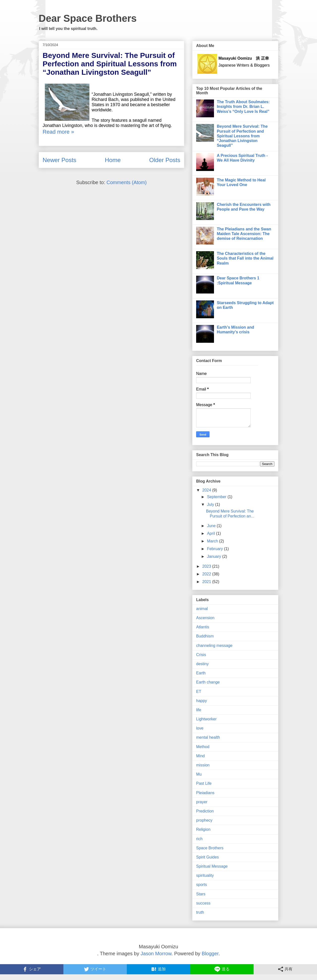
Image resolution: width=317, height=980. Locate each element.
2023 (207, 566)
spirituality (205, 875)
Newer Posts (59, 160)
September (217, 497)
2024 (207, 490)
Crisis (201, 655)
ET (199, 692)
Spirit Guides (208, 857)
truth (200, 912)
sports (202, 885)
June (212, 526)
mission (203, 765)
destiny (202, 664)
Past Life (204, 783)
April (211, 533)
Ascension (205, 618)
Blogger (210, 954)
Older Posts (165, 160)
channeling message (214, 646)
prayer (202, 802)
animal (202, 609)
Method (203, 747)
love (200, 728)
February (215, 549)
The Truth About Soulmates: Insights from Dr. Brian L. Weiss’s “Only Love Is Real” (243, 107)
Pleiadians (205, 793)
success (203, 903)
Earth (201, 673)
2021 (207, 582)
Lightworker (206, 719)
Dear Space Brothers (88, 18)
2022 (207, 574)
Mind (200, 756)
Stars (201, 894)
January (215, 556)
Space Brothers (210, 848)
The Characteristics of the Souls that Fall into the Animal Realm (245, 258)
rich (199, 839)
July (211, 504)
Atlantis (203, 627)
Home (113, 160)
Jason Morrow (156, 954)
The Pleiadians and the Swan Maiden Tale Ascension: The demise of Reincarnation (244, 234)
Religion (203, 829)
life (199, 710)
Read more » (58, 132)
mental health (208, 737)
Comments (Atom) (127, 182)
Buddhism (205, 636)
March (213, 541)
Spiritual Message (212, 866)
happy (202, 701)
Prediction (205, 811)
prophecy (204, 820)
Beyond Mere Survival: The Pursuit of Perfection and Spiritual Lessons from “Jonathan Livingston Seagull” (110, 64)
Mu (199, 774)
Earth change (208, 682)
